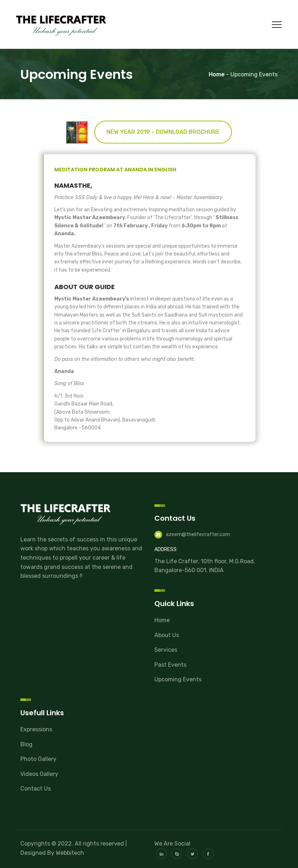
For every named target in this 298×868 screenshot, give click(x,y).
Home (162, 620)
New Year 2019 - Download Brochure (163, 132)
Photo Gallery (38, 759)
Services (166, 650)
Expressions (36, 729)
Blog (26, 744)
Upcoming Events (178, 679)
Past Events (170, 665)
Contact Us (36, 789)
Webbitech (70, 853)
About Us (167, 635)
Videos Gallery (39, 774)
